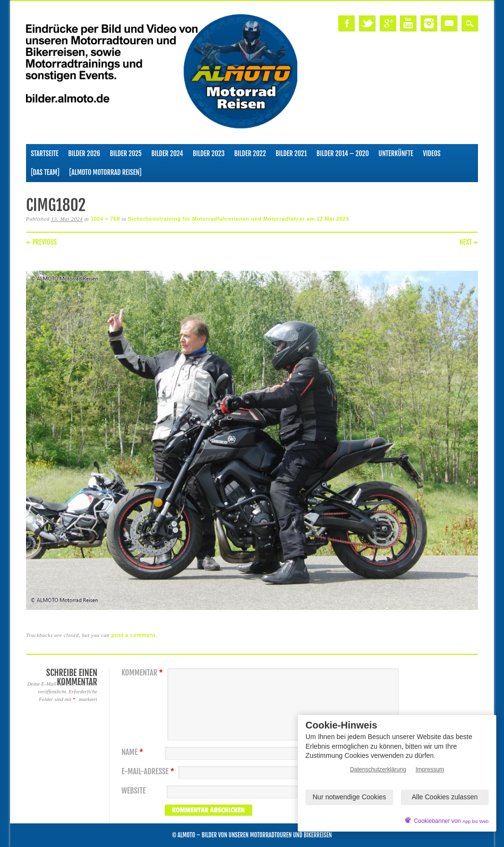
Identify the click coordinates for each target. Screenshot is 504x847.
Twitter (367, 23)
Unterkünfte (396, 153)
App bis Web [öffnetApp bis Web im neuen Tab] (476, 821)
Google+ (388, 23)
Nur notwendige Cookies (350, 797)
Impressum (430, 769)
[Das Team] (45, 172)
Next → (469, 242)
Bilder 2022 (250, 153)
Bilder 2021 (291, 153)
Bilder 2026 (84, 153)
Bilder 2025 (126, 153)
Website (133, 791)
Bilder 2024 (167, 153)
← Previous (41, 242)
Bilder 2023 (209, 153)
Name (133, 752)
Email (449, 23)
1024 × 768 (105, 219)
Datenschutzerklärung (378, 769)
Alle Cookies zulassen (445, 797)
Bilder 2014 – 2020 (343, 153)
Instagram (429, 23)
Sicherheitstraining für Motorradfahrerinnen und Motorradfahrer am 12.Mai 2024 (238, 219)
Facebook (346, 23)
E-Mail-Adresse (149, 772)
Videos (432, 153)
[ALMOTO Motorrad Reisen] (105, 172)
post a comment (133, 635)
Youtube (408, 23)
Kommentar (143, 673)
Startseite (45, 153)
